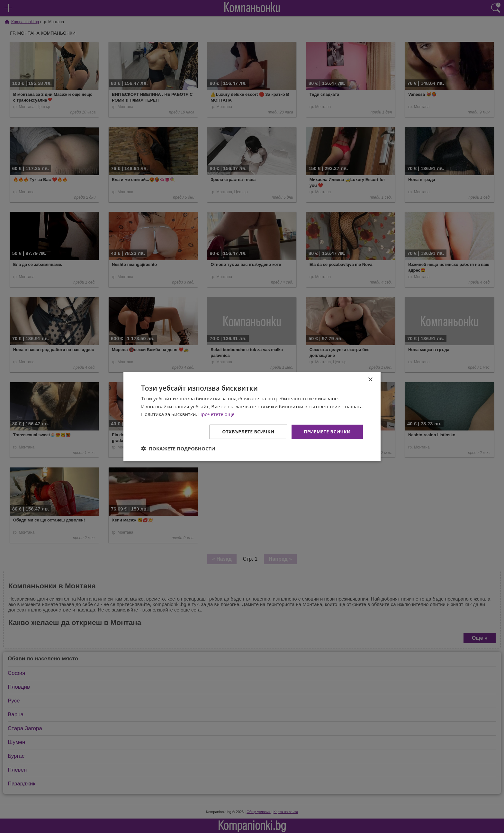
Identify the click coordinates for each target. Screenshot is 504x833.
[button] (178, 448)
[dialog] (252, 416)
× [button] (370, 380)
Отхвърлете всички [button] (248, 432)
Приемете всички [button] (327, 432)
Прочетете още (216, 414)
